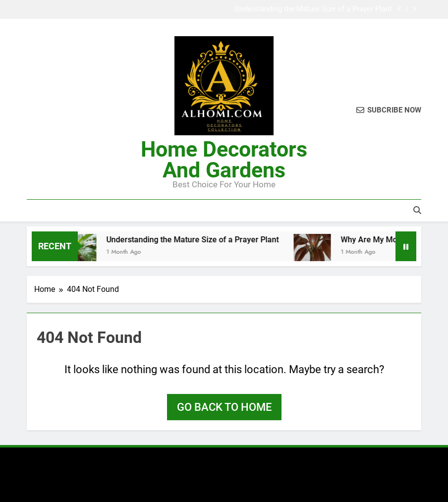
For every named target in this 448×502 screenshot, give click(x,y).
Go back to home (224, 407)
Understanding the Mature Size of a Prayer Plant (313, 9)
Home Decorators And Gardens (224, 160)
